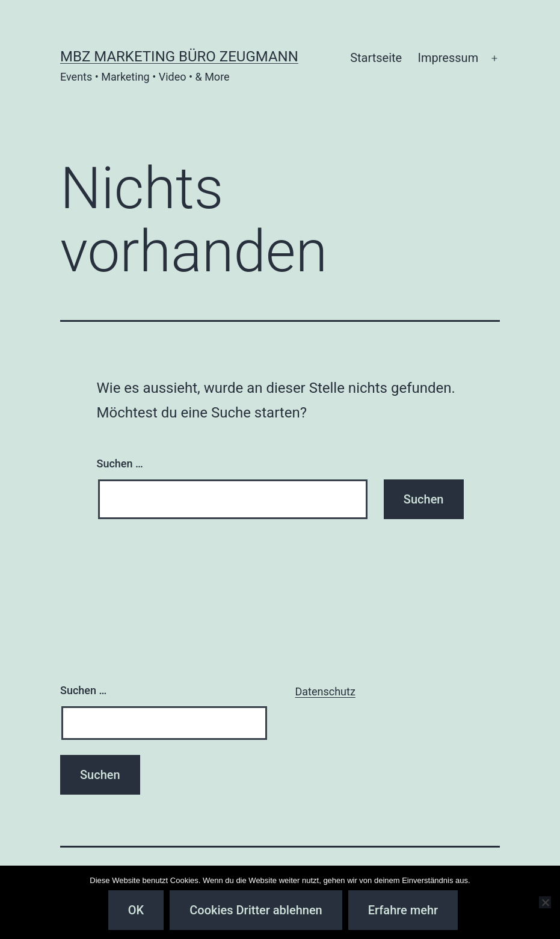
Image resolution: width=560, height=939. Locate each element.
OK (136, 910)
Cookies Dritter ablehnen (256, 910)
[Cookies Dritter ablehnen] (545, 902)
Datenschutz (325, 691)
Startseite (376, 58)
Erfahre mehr (403, 910)
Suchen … (120, 463)
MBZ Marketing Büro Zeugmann (179, 57)
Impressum (448, 58)
